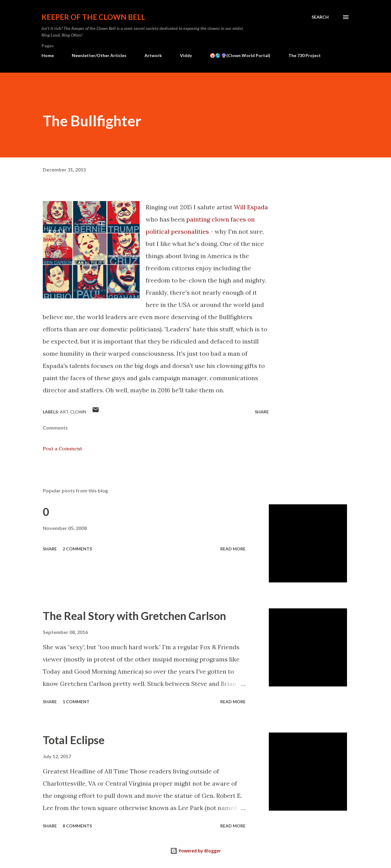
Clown (78, 412)
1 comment (76, 702)
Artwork (153, 55)
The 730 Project (305, 55)
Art (64, 412)
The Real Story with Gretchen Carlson (134, 616)
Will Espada (251, 207)
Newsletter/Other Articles (99, 55)
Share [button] (262, 412)
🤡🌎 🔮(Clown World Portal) (240, 55)
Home (48, 55)
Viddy (186, 55)
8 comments (77, 826)
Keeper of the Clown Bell (93, 17)
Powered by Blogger (195, 851)
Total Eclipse (74, 740)
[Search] (320, 17)
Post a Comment (62, 448)
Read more (233, 549)
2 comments (77, 549)
